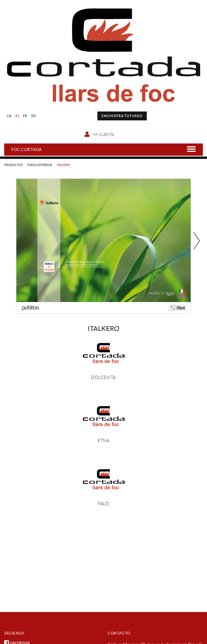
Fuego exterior (40, 165)
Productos (13, 165)
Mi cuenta (99, 134)
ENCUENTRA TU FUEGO (122, 116)
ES (17, 116)
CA (9, 116)
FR (25, 116)
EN (34, 116)
